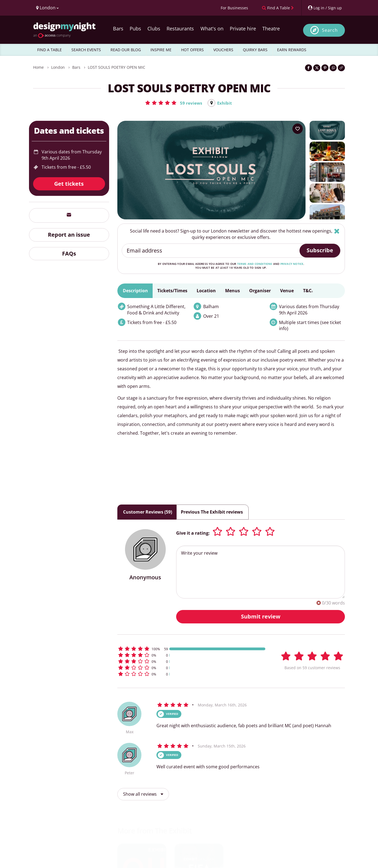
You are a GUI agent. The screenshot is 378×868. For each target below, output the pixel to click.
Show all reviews (143, 794)
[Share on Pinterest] (325, 68)
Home (38, 67)
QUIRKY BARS (255, 50)
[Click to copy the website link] (341, 68)
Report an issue (69, 235)
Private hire (243, 28)
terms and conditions (255, 264)
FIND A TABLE (50, 50)
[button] (173, 103)
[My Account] (325, 8)
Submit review (261, 617)
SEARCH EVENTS (86, 50)
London (58, 67)
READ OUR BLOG (126, 50)
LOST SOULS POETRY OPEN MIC (117, 67)
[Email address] (211, 251)
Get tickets (69, 184)
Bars (118, 28)
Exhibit (225, 103)
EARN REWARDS (292, 50)
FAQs (69, 254)
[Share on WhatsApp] (333, 68)
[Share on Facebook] (309, 68)
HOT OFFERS (192, 50)
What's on (212, 28)
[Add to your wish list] (298, 129)
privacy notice (292, 264)
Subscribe (320, 250)
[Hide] (337, 231)
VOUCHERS (223, 50)
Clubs (154, 28)
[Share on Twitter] (317, 68)
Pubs (135, 28)
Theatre (271, 28)
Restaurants (180, 28)
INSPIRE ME (161, 50)
